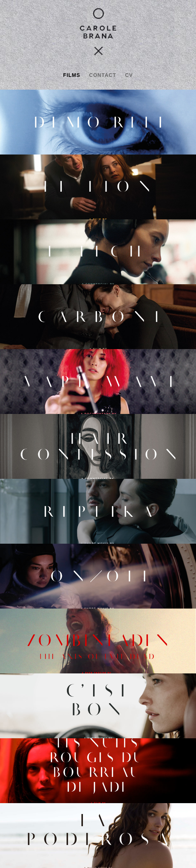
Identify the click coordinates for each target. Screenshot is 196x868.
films (72, 75)
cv (129, 75)
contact (103, 75)
